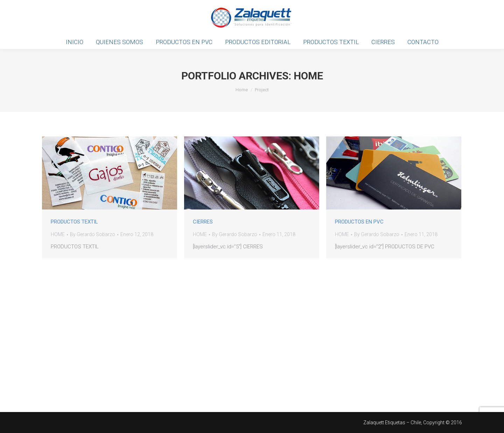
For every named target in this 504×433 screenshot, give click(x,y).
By (93, 234)
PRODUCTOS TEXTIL (74, 222)
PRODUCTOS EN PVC (359, 222)
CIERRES (203, 222)
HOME (58, 234)
